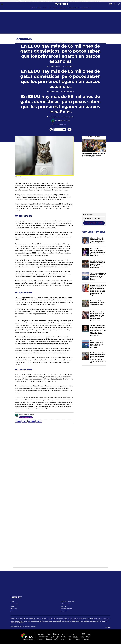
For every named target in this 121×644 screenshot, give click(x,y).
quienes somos (14, 604)
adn (83, 634)
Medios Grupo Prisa (28, 639)
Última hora (111, 4)
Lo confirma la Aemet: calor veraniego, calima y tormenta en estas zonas (98, 303)
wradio (58, 637)
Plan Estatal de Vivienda (44, 1)
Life (17, 42)
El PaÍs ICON (64, 639)
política (33, 8)
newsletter (14, 609)
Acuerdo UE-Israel (56, 1)
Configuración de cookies (68, 602)
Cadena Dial (70, 637)
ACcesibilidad (64, 611)
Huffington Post (44, 637)
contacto (13, 606)
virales (45, 8)
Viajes (35, 42)
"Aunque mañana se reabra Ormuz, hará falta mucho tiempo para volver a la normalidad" (97, 344)
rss (12, 611)
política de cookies (66, 604)
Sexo (77, 42)
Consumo (30, 42)
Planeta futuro (82, 637)
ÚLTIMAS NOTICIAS (86, 8)
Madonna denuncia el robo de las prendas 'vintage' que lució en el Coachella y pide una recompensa (98, 252)
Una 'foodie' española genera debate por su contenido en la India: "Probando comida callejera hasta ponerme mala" (97, 316)
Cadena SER (73, 634)
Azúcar (93, 1)
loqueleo (78, 639)
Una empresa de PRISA (28, 636)
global (39, 8)
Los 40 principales (50, 634)
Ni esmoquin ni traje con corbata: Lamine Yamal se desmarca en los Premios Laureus (98, 240)
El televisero (63, 8)
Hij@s (60, 42)
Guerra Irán (26, 1)
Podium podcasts (57, 639)
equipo (12, 602)
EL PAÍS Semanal (76, 637)
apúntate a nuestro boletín (94, 223)
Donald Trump (34, 1)
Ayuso (69, 1)
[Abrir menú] (2, 4)
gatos (39, 421)
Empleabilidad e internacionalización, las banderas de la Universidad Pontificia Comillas (94, 155)
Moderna (49, 639)
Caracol (89, 634)
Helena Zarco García (64, 121)
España (18, 421)
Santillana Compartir (66, 634)
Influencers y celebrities (44, 42)
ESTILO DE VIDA (54, 42)
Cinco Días (64, 637)
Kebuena (88, 637)
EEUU (24, 421)
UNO (53, 637)
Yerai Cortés (82, 1)
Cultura (64, 42)
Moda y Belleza (71, 42)
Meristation (86, 639)
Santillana (57, 634)
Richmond (41, 639)
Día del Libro (99, 1)
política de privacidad (66, 609)
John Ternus (75, 1)
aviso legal (63, 606)
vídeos (55, 8)
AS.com (78, 634)
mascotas (32, 421)
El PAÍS (42, 634)
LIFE (50, 8)
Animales (24, 39)
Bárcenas (64, 1)
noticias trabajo (74, 8)
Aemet (88, 1)
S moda (71, 639)
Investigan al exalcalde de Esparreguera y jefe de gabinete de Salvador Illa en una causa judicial (98, 264)
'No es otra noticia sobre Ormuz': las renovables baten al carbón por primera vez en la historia (98, 276)
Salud (20, 42)
